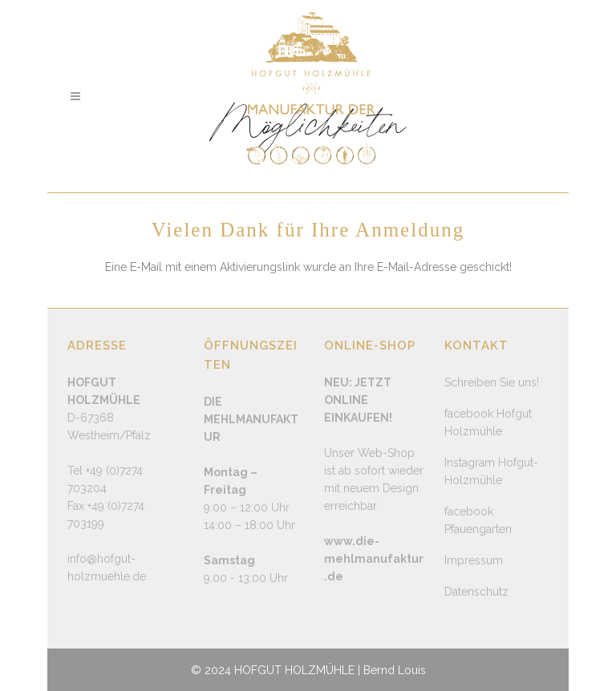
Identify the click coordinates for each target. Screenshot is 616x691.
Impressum (474, 560)
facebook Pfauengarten (478, 520)
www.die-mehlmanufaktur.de (374, 559)
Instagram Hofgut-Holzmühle (491, 471)
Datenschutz (476, 592)
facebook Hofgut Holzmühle (488, 422)
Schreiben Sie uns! (492, 382)
